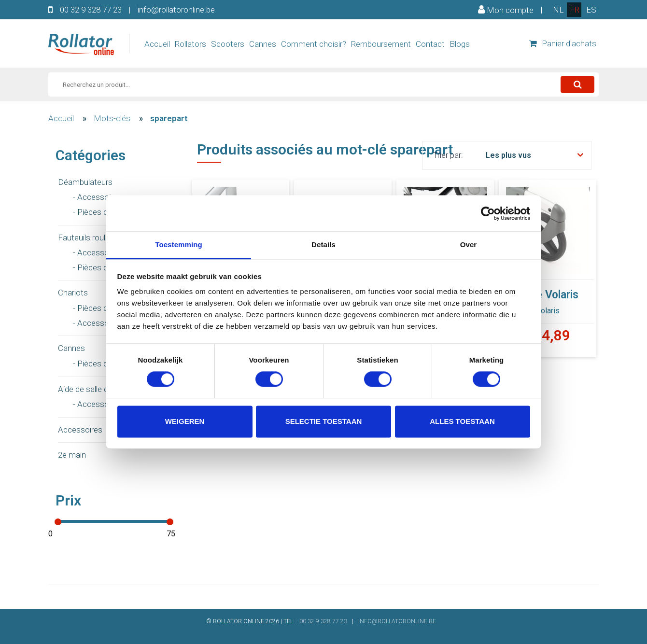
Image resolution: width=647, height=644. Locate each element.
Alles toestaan (462, 421)
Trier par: (448, 155)
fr (575, 10)
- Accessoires (97, 197)
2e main (72, 455)
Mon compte (506, 10)
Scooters (228, 44)
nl (558, 10)
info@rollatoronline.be (176, 10)
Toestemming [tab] (179, 245)
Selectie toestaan (324, 421)
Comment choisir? (314, 44)
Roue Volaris (548, 295)
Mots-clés (112, 118)
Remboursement (381, 44)
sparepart (169, 118)
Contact (430, 44)
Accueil (157, 44)
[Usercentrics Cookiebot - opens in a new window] (488, 213)
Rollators (190, 44)
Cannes (263, 44)
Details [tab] (323, 245)
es (591, 10)
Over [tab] (469, 245)
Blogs (460, 44)
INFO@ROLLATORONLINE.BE (397, 621)
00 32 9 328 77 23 (91, 10)
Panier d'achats (563, 43)
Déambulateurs (85, 182)
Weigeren (185, 421)
